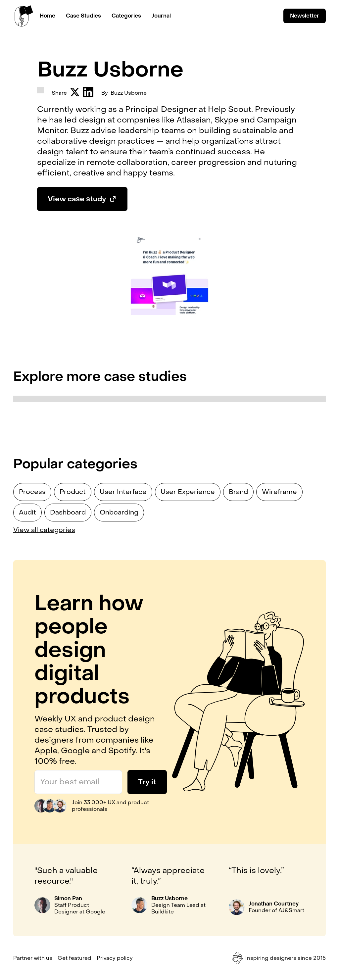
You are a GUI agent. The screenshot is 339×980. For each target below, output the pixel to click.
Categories (126, 16)
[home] (24, 16)
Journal (161, 16)
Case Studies (83, 16)
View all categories (44, 530)
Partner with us (33, 958)
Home (48, 16)
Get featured (74, 958)
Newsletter (305, 16)
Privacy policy (115, 958)
